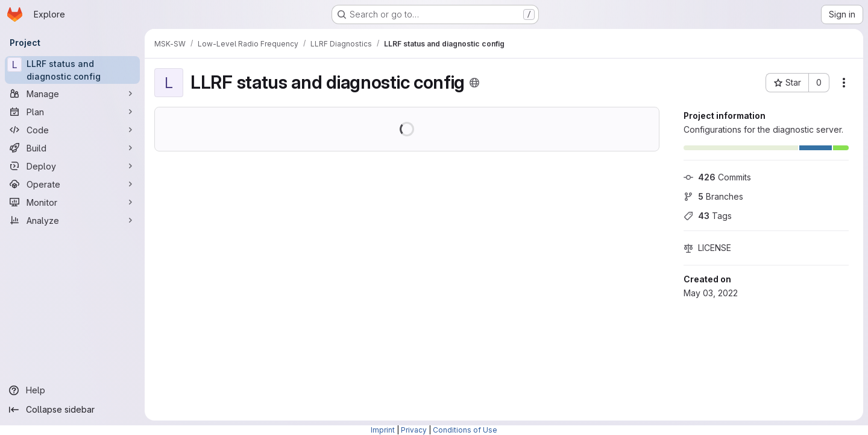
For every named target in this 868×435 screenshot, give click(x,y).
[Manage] (72, 94)
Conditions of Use (465, 430)
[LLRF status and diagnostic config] (72, 70)
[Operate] (72, 184)
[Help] (72, 390)
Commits (717, 177)
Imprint (383, 430)
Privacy (414, 430)
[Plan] (72, 112)
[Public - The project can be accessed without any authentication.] (474, 83)
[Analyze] (72, 220)
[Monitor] (72, 202)
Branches (713, 196)
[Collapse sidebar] (72, 410)
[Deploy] (72, 166)
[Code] (72, 130)
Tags (708, 216)
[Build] (72, 148)
